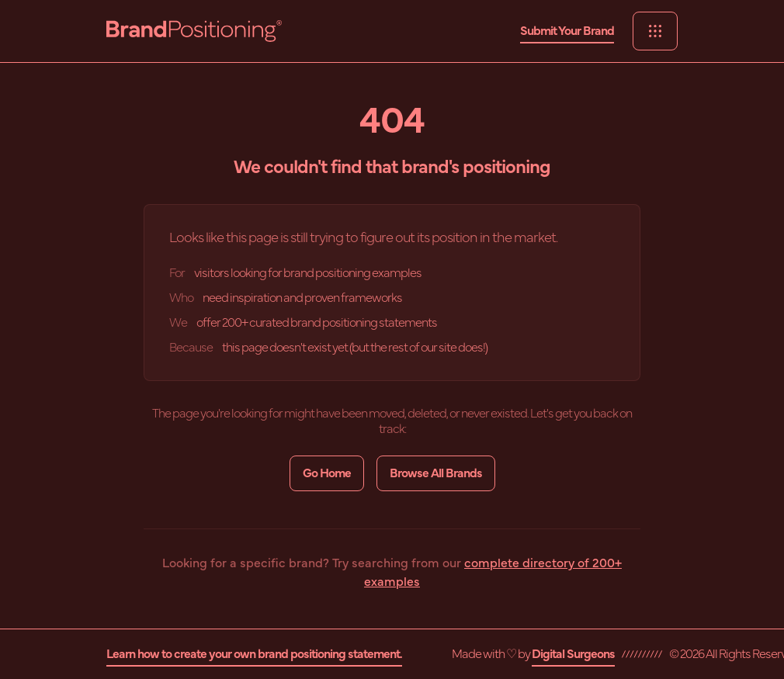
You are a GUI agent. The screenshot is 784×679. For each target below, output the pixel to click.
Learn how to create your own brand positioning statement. (254, 654)
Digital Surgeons (573, 654)
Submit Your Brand (567, 31)
